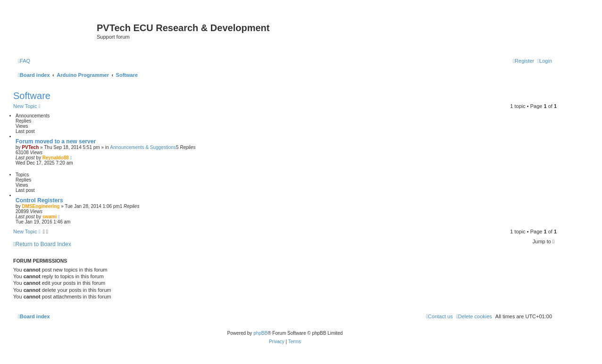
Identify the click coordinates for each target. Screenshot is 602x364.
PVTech (30, 147)
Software (32, 96)
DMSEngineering (41, 206)
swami (50, 217)
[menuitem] (24, 61)
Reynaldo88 (56, 158)
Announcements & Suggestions (143, 147)
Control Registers (39, 200)
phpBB (260, 333)
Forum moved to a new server (56, 141)
